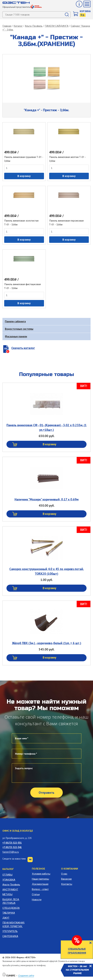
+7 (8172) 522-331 (12, 843)
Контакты (67, 884)
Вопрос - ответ (40, 889)
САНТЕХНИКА (10, 936)
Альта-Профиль (34, 26)
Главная (7, 26)
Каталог (18, 26)
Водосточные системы (19, 329)
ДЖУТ (6, 918)
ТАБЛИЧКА (9, 913)
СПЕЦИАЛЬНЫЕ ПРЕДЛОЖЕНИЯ (77, 951)
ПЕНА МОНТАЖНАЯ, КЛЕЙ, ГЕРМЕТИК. (14, 925)
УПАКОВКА (9, 880)
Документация (40, 884)
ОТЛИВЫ (7, 875)
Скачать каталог (23, 348)
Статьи (36, 894)
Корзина (85, 11)
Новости (37, 900)
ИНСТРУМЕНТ (10, 890)
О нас (64, 874)
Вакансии (66, 879)
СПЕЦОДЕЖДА (11, 908)
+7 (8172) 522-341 (12, 847)
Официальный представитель (22, 7)
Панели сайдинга (15, 321)
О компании (70, 869)
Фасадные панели (16, 336)
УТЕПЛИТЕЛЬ (10, 931)
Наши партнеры (40, 879)
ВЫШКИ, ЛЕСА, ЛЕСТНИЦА (11, 901)
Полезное (38, 869)
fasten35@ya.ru (11, 852)
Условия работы (41, 874)
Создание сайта (26, 975)
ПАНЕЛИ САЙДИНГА (57, 26)
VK (30, 860)
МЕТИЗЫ (7, 894)
